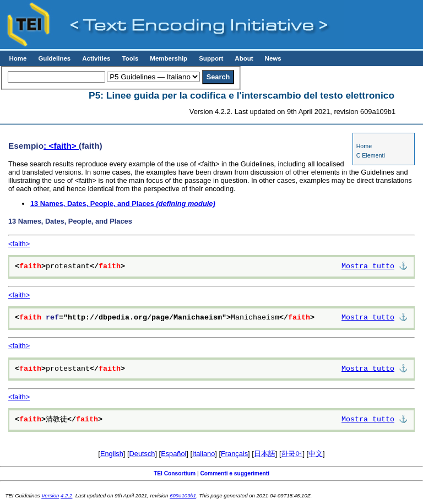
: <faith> (61, 146)
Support (211, 58)
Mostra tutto (368, 267)
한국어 (292, 454)
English (112, 454)
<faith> (19, 244)
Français (234, 454)
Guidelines (54, 58)
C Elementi (371, 155)
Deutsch (142, 454)
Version (50, 495)
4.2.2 (66, 495)
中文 (316, 454)
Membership (169, 58)
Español (173, 454)
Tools (130, 58)
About (244, 58)
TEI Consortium (175, 473)
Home (18, 58)
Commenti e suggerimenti (235, 473)
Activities (96, 58)
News (273, 58)
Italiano (204, 454)
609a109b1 (183, 495)
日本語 (265, 454)
